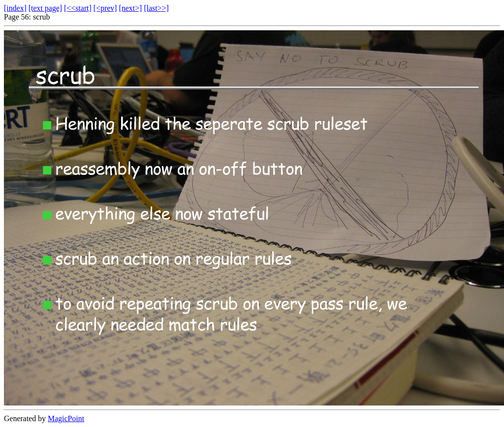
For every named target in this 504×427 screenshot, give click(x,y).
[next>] (130, 8)
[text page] (45, 8)
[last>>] (157, 8)
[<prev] (105, 8)
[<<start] (78, 8)
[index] (15, 8)
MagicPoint (66, 418)
